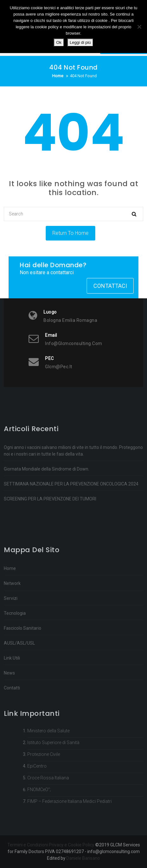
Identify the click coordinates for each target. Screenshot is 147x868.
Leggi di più (80, 42)
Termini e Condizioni (28, 845)
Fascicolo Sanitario (23, 670)
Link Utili (12, 700)
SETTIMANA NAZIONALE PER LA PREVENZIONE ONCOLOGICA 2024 (71, 508)
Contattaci (110, 286)
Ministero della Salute (48, 759)
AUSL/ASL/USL (19, 685)
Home (10, 611)
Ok (59, 42)
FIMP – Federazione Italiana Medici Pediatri (70, 830)
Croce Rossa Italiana (48, 806)
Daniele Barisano (83, 858)
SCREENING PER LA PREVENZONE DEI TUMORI (50, 523)
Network (12, 626)
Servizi (11, 641)
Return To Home (70, 233)
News (9, 715)
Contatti (12, 730)
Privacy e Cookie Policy (72, 845)
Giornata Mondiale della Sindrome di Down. (47, 493)
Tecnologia (15, 655)
